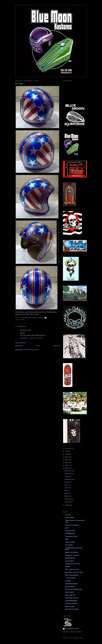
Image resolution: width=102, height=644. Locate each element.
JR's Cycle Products (72, 569)
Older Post (56, 346)
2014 (67, 454)
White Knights (70, 606)
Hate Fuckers (70, 561)
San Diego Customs (72, 598)
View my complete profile (72, 632)
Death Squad (70, 592)
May (66, 490)
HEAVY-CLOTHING (71, 552)
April (66, 493)
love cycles (69, 545)
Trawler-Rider (70, 518)
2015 (67, 451)
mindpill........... (70, 581)
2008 (67, 505)
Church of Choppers (72, 525)
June (66, 488)
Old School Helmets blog (74, 589)
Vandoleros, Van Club (72, 564)
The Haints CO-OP (71, 536)
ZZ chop (68, 515)
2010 (67, 465)
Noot (67, 528)
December (68, 471)
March (67, 496)
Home (38, 346)
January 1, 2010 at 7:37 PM (31, 338)
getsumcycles (70, 586)
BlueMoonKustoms (72, 629)
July (66, 485)
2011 (67, 463)
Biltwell (68, 567)
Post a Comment (20, 343)
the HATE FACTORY (72, 609)
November (68, 474)
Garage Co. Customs (72, 555)
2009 (67, 468)
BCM (67, 539)
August (67, 482)
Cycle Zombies (70, 542)
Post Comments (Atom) (31, 350)
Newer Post (19, 346)
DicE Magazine (70, 558)
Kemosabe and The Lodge (74, 572)
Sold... (23, 320)
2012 (67, 460)
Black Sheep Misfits (72, 575)
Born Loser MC (70, 595)
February (68, 499)
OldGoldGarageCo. (72, 584)
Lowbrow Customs (72, 604)
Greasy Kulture (70, 531)
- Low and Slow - (71, 578)
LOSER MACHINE (71, 601)
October (67, 476)
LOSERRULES (70, 533)
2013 (67, 457)
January (67, 502)
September (68, 479)
